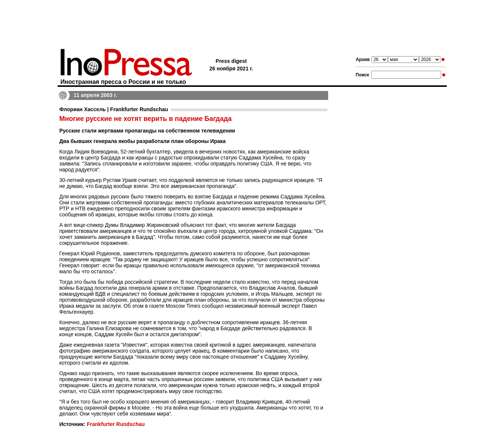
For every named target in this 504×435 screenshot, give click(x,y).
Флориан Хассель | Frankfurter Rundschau (114, 109)
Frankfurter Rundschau (116, 424)
